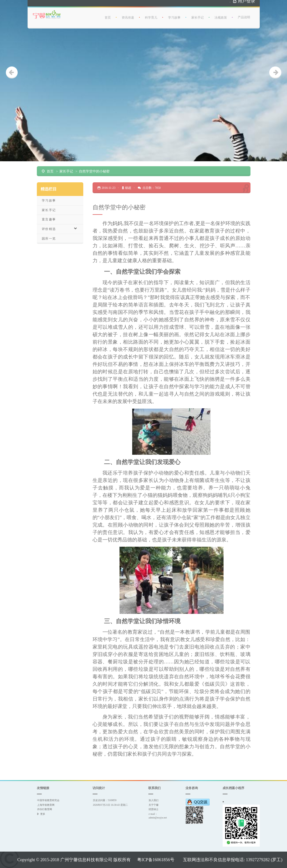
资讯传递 (128, 15)
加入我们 (154, 800)
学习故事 (174, 15)
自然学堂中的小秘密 (94, 171)
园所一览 (49, 239)
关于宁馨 (154, 805)
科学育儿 (151, 15)
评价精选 (60, 229)
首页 (108, 15)
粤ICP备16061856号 (156, 860)
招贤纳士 (154, 809)
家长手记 (198, 15)
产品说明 (244, 14)
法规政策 (221, 15)
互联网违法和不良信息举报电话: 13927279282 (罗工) (233, 860)
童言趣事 (49, 219)
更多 (43, 814)
